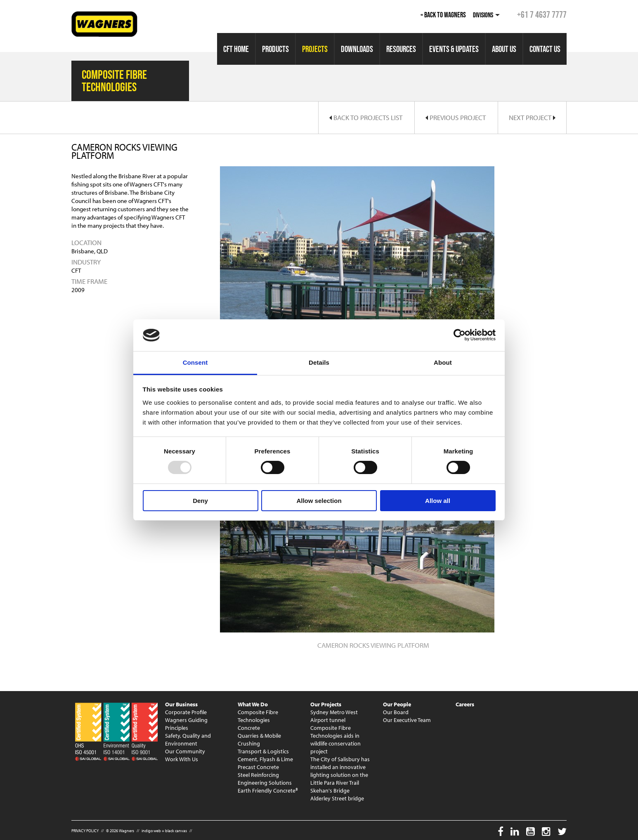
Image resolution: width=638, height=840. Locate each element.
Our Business (181, 704)
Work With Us (182, 759)
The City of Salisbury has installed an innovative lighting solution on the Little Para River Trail (340, 771)
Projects (315, 49)
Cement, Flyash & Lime (265, 759)
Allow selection (319, 501)
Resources (401, 49)
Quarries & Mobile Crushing (259, 740)
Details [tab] (319, 362)
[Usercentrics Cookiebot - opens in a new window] (460, 335)
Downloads (357, 49)
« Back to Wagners (443, 15)
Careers (465, 704)
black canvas (176, 831)
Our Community (185, 751)
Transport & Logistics (263, 751)
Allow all (438, 501)
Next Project (532, 117)
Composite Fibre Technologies (258, 716)
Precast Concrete (258, 767)
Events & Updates (454, 49)
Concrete (249, 728)
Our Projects (326, 704)
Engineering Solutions (265, 783)
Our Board (396, 712)
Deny (200, 501)
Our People (397, 704)
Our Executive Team (407, 720)
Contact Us (545, 49)
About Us (504, 49)
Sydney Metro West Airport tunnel (334, 716)
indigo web (151, 831)
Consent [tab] (195, 362)
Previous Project (456, 117)
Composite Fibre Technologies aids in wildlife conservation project (336, 740)
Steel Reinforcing (258, 775)
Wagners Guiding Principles (186, 724)
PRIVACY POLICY (85, 831)
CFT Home (236, 49)
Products (275, 49)
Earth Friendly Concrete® (268, 790)
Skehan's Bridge (330, 790)
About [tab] (443, 362)
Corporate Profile (186, 712)
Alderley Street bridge (337, 798)
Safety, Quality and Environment (188, 740)
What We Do (253, 704)
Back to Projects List (366, 117)
